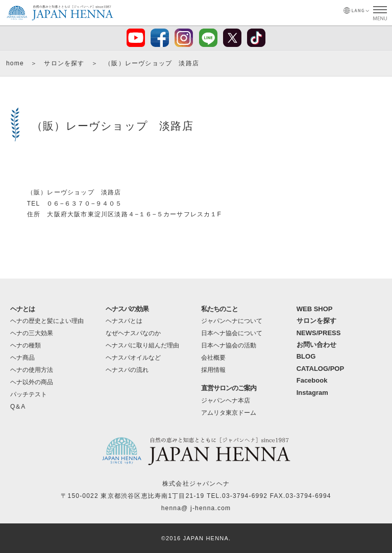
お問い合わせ (316, 345)
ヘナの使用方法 (32, 370)
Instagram (312, 393)
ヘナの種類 (26, 345)
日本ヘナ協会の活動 (229, 345)
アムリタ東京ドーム (229, 413)
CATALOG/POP (320, 369)
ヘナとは (22, 309)
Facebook (312, 380)
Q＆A (18, 407)
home (15, 63)
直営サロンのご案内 (229, 388)
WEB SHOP (315, 309)
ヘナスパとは (124, 321)
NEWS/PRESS (319, 333)
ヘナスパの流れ (127, 370)
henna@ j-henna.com (196, 508)
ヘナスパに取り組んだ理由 (142, 345)
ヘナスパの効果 (127, 309)
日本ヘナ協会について (232, 333)
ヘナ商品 (22, 358)
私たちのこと (219, 309)
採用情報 (213, 370)
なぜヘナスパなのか (133, 333)
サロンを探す (64, 63)
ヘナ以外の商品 (32, 382)
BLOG (306, 356)
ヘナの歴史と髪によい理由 (47, 321)
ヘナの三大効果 (32, 333)
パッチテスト (29, 394)
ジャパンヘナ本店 (226, 400)
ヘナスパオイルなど (133, 358)
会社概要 (213, 358)
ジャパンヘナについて (232, 321)
